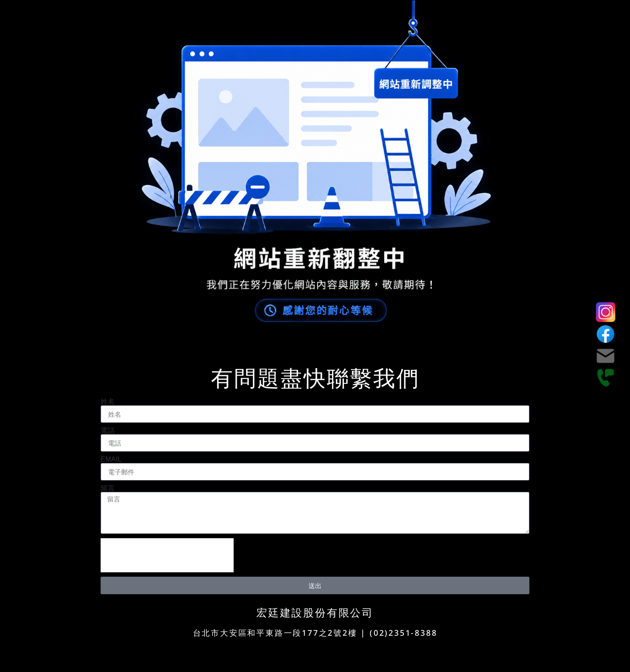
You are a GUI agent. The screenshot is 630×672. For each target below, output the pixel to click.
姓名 (108, 402)
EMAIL (111, 460)
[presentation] (167, 555)
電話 (108, 431)
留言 (108, 488)
